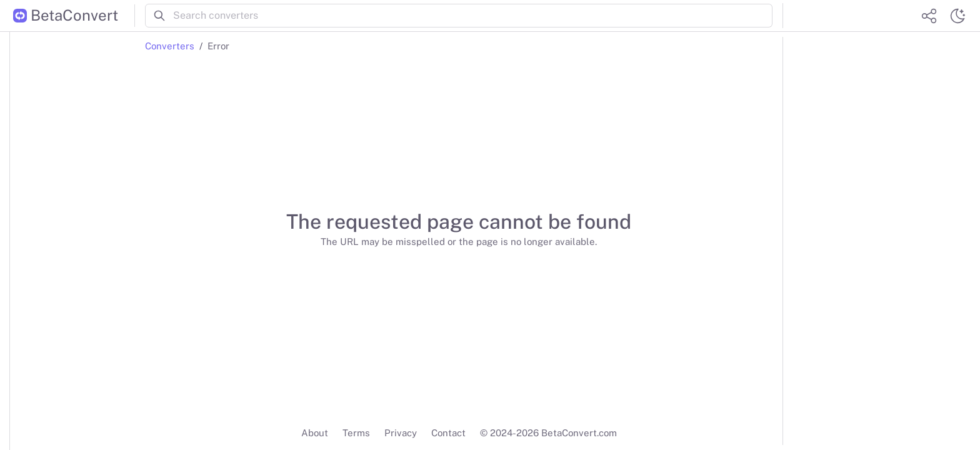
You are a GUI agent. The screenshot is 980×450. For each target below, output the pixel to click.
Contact (448, 433)
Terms (356, 433)
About (315, 433)
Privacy (401, 433)
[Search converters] (473, 16)
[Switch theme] (957, 16)
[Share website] (929, 16)
